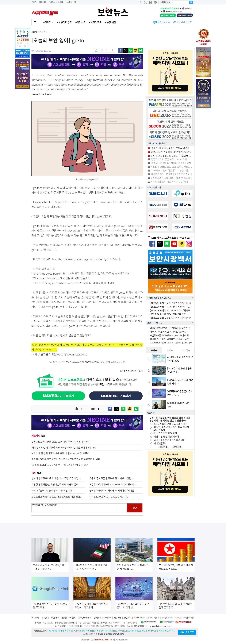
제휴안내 (118, 618)
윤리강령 (98, 618)
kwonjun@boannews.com (111, 634)
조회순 (154, 350)
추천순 (170, 350)
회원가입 (42, 2)
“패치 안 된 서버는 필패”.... (170, 307)
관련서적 (127, 618)
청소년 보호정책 (85, 618)
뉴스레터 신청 (71, 2)
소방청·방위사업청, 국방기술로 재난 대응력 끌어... (56, 484)
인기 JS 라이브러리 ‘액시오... (171, 310)
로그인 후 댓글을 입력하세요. (79, 508)
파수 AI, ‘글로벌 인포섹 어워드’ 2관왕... (168, 332)
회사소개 (35, 618)
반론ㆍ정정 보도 (187, 632)
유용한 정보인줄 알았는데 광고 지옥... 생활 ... (112, 478)
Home (34, 32)
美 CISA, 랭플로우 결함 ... (169, 314)
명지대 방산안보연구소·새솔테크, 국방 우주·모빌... (56, 478)
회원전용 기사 (164, 22)
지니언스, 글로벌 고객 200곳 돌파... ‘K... (109, 497)
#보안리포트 (95, 22)
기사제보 (52, 2)
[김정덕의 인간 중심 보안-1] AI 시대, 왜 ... (170, 159)
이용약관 (55, 618)
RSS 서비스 (140, 618)
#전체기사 (48, 22)
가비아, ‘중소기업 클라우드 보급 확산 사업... (171, 339)
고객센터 (108, 618)
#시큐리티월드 (64, 22)
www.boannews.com (86, 362)
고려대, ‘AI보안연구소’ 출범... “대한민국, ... (171, 156)
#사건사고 (81, 22)
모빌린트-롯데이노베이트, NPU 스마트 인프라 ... (113, 484)
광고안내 (45, 618)
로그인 (34, 2)
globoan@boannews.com (71, 354)
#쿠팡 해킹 (111, 22)
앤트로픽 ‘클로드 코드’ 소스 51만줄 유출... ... (171, 167)
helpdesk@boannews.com (161, 626)
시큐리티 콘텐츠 (184, 22)
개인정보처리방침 (68, 618)
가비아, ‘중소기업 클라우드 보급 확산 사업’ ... (54, 491)
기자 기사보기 (131, 371)
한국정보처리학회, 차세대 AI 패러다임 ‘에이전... (113, 491)
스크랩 (60, 2)
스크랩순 (186, 350)
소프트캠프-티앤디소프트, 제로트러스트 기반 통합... (57, 497)
